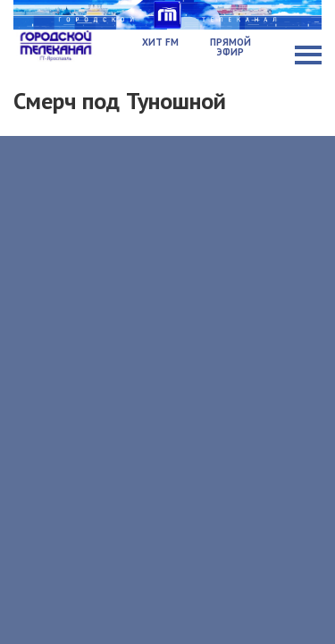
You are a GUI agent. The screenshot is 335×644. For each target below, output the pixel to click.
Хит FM (160, 42)
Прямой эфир (230, 47)
